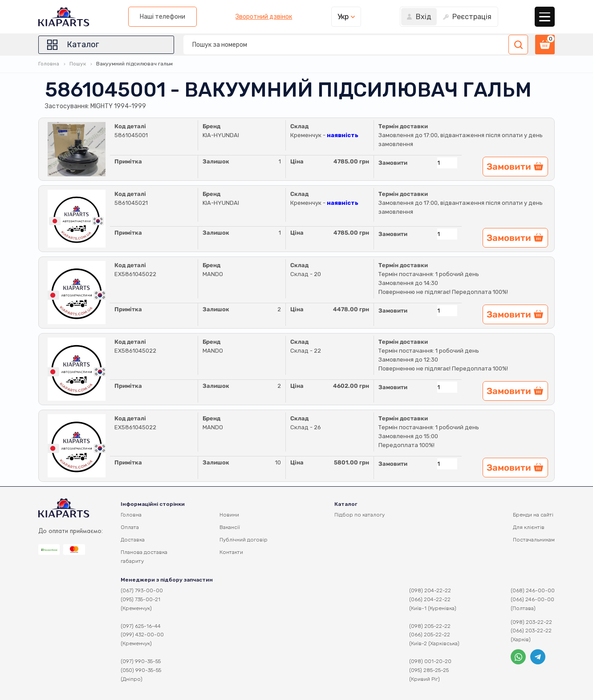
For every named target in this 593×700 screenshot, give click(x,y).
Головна (49, 64)
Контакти (231, 552)
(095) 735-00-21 (140, 599)
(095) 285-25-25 (429, 670)
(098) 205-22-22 (430, 626)
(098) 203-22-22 (531, 622)
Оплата (130, 527)
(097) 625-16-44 (141, 626)
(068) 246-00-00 (533, 590)
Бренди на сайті (533, 515)
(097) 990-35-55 (141, 661)
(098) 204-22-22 (430, 590)
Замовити (393, 163)
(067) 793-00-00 (142, 590)
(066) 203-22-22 (531, 631)
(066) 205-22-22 (430, 635)
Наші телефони (162, 17)
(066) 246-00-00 (532, 599)
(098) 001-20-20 (430, 661)
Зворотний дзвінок (264, 17)
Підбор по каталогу (359, 515)
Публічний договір (244, 540)
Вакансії (230, 527)
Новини (229, 515)
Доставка (133, 540)
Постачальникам (534, 540)
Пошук (78, 64)
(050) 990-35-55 (141, 670)
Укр (343, 17)
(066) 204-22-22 (430, 599)
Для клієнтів (529, 527)
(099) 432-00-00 (142, 635)
